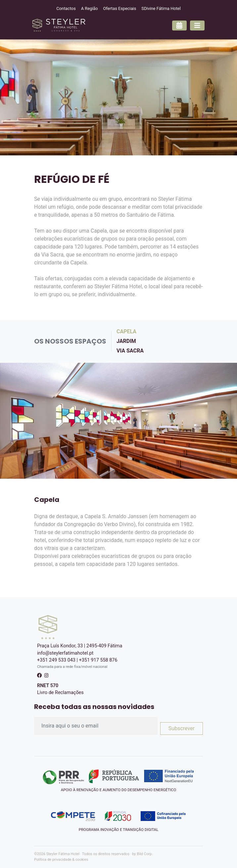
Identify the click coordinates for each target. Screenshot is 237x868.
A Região (90, 8)
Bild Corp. (145, 854)
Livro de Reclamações (60, 693)
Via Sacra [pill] (130, 351)
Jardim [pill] (126, 341)
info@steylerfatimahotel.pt (65, 653)
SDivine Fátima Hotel (161, 8)
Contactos (66, 8)
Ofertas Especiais (120, 8)
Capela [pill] (126, 331)
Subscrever (182, 728)
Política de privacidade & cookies (61, 860)
